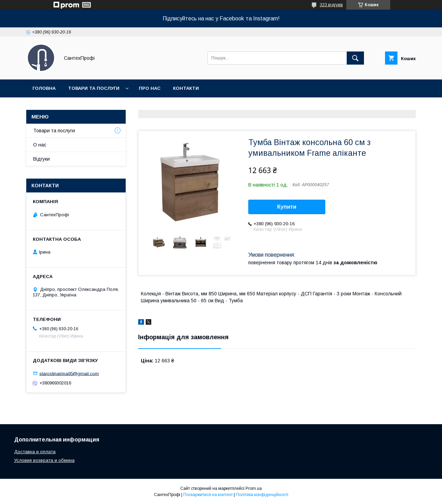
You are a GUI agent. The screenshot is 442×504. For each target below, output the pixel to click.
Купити (287, 207)
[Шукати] (355, 58)
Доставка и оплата (35, 452)
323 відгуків (331, 5)
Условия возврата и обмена (44, 460)
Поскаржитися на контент (208, 495)
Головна (44, 88)
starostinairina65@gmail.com (69, 373)
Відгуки (41, 159)
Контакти (186, 88)
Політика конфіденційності (262, 495)
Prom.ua (254, 488)
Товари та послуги (94, 88)
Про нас (150, 88)
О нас (40, 145)
